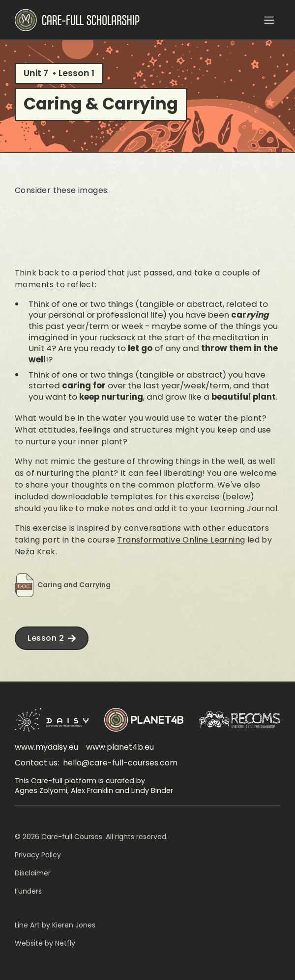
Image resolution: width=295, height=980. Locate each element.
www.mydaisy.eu (46, 747)
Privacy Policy (38, 855)
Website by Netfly (45, 943)
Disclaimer (33, 873)
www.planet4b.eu (120, 747)
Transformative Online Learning (181, 540)
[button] (269, 20)
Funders (28, 891)
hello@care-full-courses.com (120, 763)
